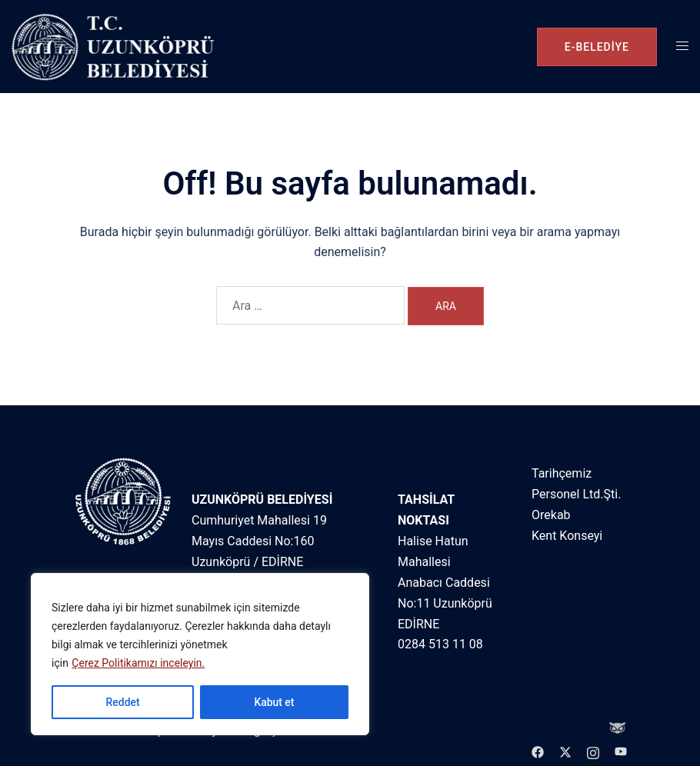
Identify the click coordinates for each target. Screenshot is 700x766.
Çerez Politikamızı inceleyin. (138, 664)
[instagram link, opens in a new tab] (593, 751)
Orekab (551, 515)
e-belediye (597, 47)
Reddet (122, 702)
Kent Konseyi (567, 536)
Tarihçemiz (562, 473)
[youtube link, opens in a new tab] (621, 751)
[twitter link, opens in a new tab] (565, 751)
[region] (200, 654)
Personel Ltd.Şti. (576, 494)
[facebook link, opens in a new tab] (538, 751)
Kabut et (274, 702)
